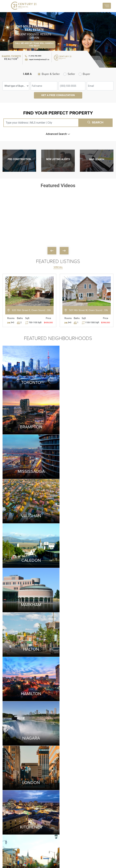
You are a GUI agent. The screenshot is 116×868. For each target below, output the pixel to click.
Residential (73, 834)
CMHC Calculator (76, 815)
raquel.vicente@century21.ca (18, 825)
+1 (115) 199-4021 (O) (16, 820)
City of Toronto (50, 821)
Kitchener (30, 597)
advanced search (58, 134)
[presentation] (52, 251)
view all (58, 267)
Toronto (30, 381)
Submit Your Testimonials (58, 697)
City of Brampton (51, 805)
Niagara (30, 554)
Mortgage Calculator (47, 834)
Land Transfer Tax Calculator (76, 807)
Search (95, 123)
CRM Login (39, 853)
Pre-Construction (101, 816)
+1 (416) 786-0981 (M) (16, 815)
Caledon (30, 468)
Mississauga (30, 424)
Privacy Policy (26, 853)
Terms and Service (10, 853)
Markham (86, 468)
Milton (86, 597)
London (86, 554)
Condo (95, 805)
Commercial (98, 811)
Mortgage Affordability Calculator (73, 825)
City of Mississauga (48, 813)
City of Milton (49, 826)
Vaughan (86, 424)
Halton (30, 511)
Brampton (86, 381)
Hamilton (86, 511)
